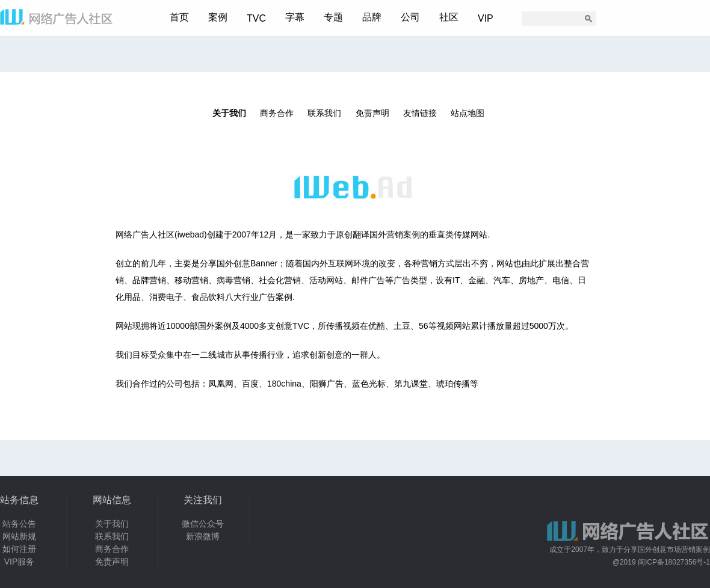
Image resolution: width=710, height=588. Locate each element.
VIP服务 (20, 562)
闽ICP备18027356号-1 (674, 562)
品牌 (372, 17)
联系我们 (324, 113)
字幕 (295, 17)
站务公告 (19, 524)
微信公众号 (203, 524)
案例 (218, 17)
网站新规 (19, 536)
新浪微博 (203, 536)
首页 (179, 17)
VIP (486, 18)
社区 (449, 17)
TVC (256, 18)
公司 (410, 17)
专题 (333, 17)
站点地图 (468, 113)
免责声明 (372, 113)
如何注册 (19, 549)
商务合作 (277, 113)
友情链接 (420, 113)
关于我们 (229, 113)
